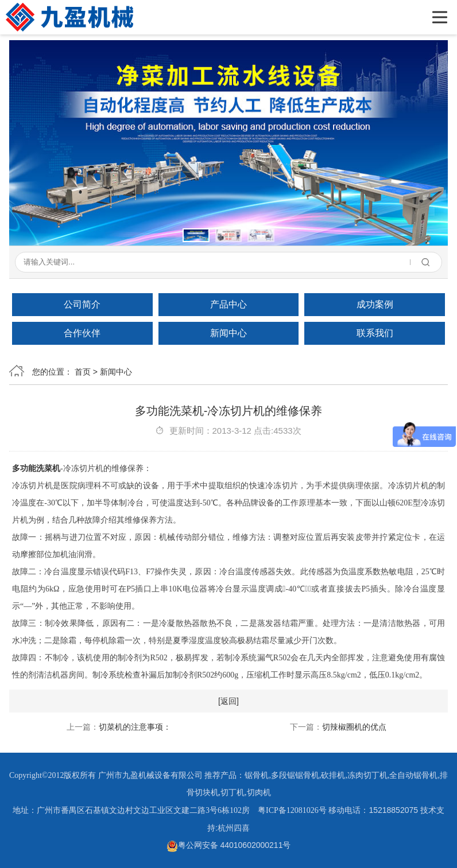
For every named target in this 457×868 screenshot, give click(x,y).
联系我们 (375, 333)
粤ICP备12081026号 (292, 810)
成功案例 (375, 304)
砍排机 (333, 775)
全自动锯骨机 (413, 775)
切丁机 (233, 793)
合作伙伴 (82, 333)
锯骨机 (257, 775)
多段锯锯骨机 (295, 775)
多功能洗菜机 (36, 468)
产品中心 (228, 304)
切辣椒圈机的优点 (354, 727)
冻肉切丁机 (367, 775)
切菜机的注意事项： (135, 727)
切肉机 (259, 793)
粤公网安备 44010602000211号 (229, 845)
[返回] (228, 701)
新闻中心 (228, 333)
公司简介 (82, 304)
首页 (83, 372)
